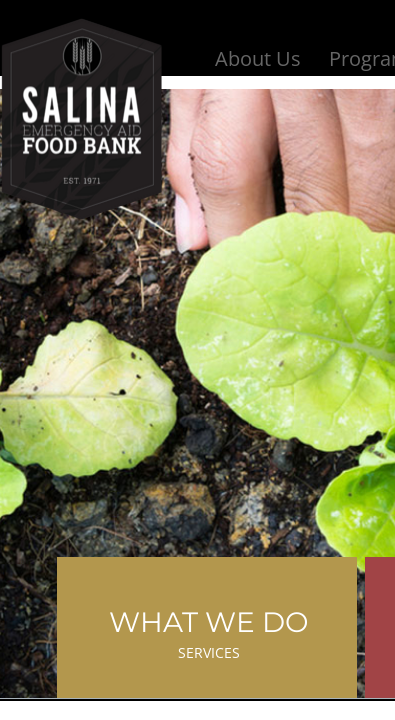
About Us (258, 58)
